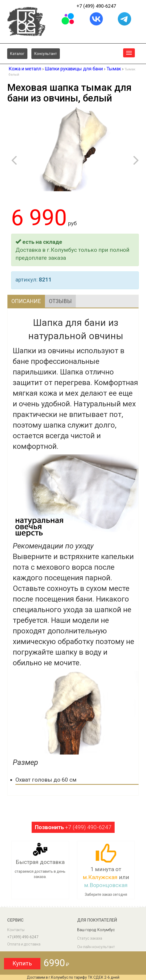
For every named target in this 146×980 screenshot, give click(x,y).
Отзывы (60, 301)
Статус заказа (90, 938)
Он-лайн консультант (96, 947)
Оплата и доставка (24, 944)
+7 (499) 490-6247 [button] (73, 827)
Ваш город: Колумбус (96, 930)
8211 (45, 280)
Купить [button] (22, 963)
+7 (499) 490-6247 (96, 6)
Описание (26, 301)
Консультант (46, 54)
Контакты (16, 930)
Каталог (17, 54)
